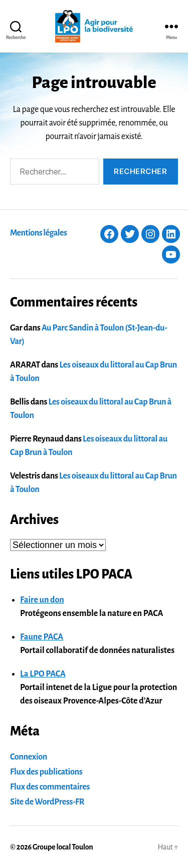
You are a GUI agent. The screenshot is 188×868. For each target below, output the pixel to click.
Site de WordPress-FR (47, 802)
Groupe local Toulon (63, 847)
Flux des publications (46, 772)
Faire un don (42, 600)
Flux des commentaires (50, 787)
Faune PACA (42, 637)
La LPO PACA (43, 674)
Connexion (29, 757)
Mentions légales (38, 233)
